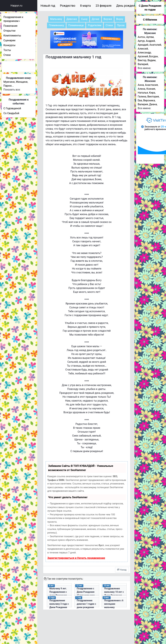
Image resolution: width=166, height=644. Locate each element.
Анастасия (151, 85)
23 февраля (104, 6)
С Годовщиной (12, 108)
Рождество (68, 6)
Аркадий (143, 45)
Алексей (143, 49)
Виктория (153, 97)
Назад (122, 570)
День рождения (127, 6)
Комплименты (12, 36)
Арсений (143, 56)
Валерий (143, 64)
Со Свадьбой (11, 113)
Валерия (143, 104)
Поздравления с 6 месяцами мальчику (114, 604)
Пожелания (10, 26)
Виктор (142, 60)
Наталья (143, 93)
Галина (142, 97)
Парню (8, 86)
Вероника (149, 100)
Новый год (48, 6)
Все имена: (144, 68)
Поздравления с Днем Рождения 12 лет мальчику (86, 592)
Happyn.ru (16, 6)
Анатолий (155, 45)
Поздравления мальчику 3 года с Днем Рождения (59, 604)
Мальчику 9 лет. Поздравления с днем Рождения (58, 592)
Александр (144, 53)
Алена (142, 89)
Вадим (151, 60)
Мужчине (9, 82)
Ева (140, 100)
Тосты (7, 50)
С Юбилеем (150, 20)
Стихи (7, 55)
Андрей (150, 41)
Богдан (154, 56)
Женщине (22, 82)
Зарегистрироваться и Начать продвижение (76, 558)
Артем (150, 37)
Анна (141, 85)
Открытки (9, 31)
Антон (141, 37)
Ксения (151, 89)
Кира (152, 93)
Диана (153, 104)
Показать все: (12, 90)
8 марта (85, 6)
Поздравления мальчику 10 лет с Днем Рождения (114, 592)
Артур (141, 41)
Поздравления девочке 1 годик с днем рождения (86, 604)
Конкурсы (9, 45)
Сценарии (9, 40)
